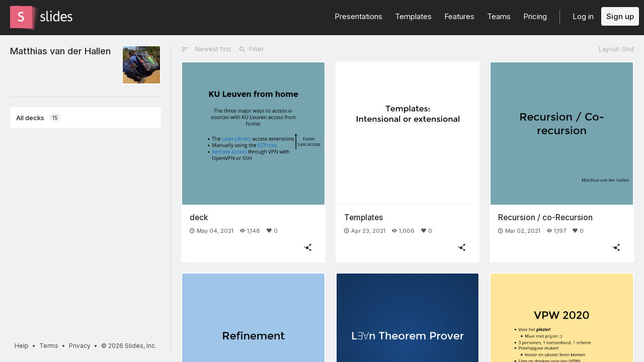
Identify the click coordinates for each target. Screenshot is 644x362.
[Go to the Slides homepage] (21, 17)
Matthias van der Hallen (60, 51)
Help (22, 346)
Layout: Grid (616, 49)
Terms (49, 346)
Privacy (80, 346)
